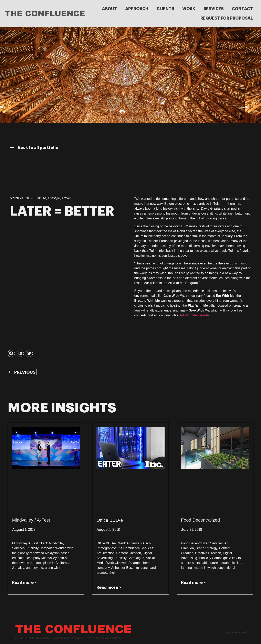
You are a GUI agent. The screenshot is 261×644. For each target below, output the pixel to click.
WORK (189, 9)
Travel (66, 198)
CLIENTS (165, 9)
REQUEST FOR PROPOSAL (227, 18)
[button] (11, 353)
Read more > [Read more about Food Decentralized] (193, 582)
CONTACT (242, 9)
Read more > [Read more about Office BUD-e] (109, 587)
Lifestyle (54, 198)
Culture (41, 198)
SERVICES (214, 9)
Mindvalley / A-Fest (31, 520)
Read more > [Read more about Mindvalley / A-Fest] (24, 582)
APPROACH (137, 9)
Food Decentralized (201, 520)
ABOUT (109, 9)
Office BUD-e (110, 520)
